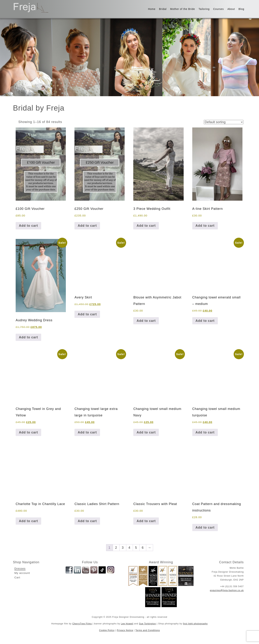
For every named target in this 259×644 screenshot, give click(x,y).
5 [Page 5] (136, 548)
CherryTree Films (82, 624)
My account (22, 573)
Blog (241, 9)
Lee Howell (127, 624)
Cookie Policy (107, 630)
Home (152, 9)
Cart (17, 577)
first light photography (195, 624)
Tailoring (204, 9)
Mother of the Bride (183, 9)
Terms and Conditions (148, 630)
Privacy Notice (125, 630)
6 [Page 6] (143, 548)
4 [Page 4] (129, 548)
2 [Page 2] (116, 548)
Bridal (163, 9)
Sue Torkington (147, 624)
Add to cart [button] (28, 226)
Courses (218, 9)
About (231, 9)
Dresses (20, 568)
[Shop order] (224, 122)
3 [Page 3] (123, 548)
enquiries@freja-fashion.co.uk (227, 590)
